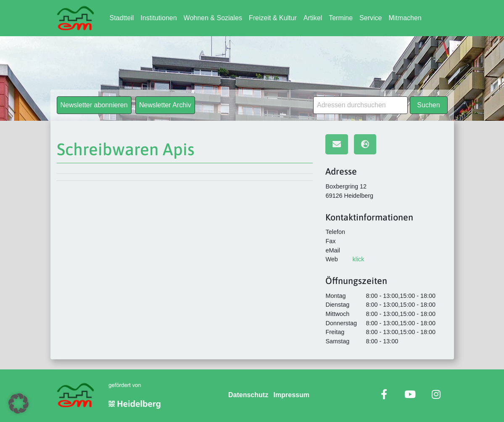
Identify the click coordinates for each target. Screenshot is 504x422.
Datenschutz (248, 395)
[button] (18, 403)
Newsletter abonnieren (94, 105)
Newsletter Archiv (165, 105)
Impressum (292, 395)
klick (358, 259)
